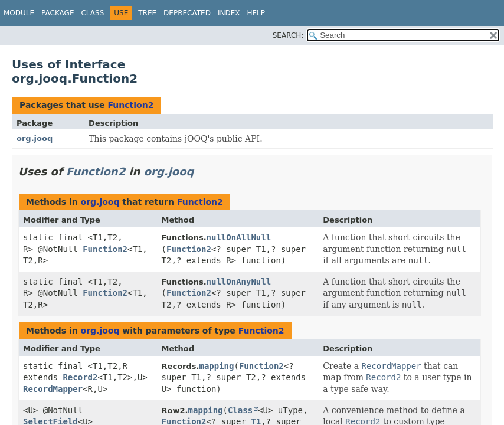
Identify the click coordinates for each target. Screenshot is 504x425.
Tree (147, 13)
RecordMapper (53, 389)
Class (92, 13)
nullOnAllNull (239, 237)
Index (229, 13)
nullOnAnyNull (239, 282)
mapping (216, 366)
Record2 (80, 377)
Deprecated (187, 13)
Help (256, 13)
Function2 (130, 105)
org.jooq (35, 138)
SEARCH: (288, 35)
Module (19, 13)
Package (58, 13)
